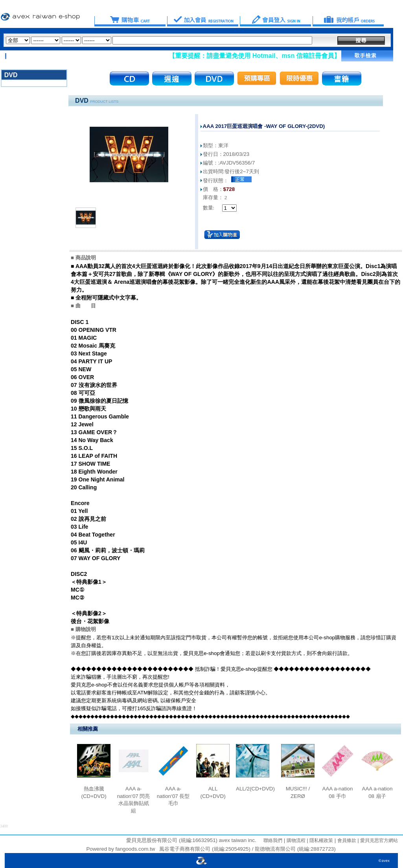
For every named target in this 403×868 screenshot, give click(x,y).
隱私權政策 (321, 840)
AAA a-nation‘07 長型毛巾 (173, 796)
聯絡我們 (273, 840)
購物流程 (295, 840)
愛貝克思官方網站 (379, 840)
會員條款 (346, 840)
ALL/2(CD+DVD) (255, 789)
